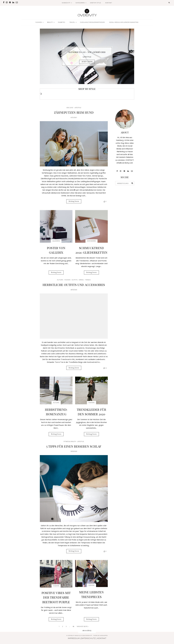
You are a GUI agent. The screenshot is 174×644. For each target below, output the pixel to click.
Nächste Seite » (83, 626)
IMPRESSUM (74, 638)
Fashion (67, 280)
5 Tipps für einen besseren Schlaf (74, 446)
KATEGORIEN (80, 3)
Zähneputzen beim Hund (74, 112)
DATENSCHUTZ (88, 638)
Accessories (91, 241)
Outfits (75, 280)
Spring (81, 280)
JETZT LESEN (87, 62)
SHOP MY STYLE (95, 3)
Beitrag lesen (74, 201)
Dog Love (70, 108)
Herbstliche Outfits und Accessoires (74, 285)
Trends (88, 280)
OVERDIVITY (66, 3)
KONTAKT (109, 3)
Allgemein (56, 241)
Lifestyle (78, 108)
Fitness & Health (70, 441)
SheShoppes (104, 636)
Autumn (60, 280)
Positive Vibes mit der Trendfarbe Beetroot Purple (56, 597)
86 (74, 626)
